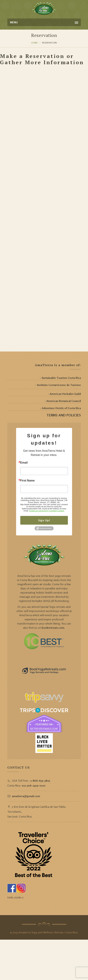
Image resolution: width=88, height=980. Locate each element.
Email (24, 463)
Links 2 (19, 897)
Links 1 (11, 897)
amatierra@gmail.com (26, 796)
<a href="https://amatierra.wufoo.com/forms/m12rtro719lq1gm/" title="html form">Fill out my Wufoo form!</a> (44, 208)
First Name (28, 481)
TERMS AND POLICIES (64, 415)
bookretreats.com (53, 628)
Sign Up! (44, 520)
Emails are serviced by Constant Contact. (47, 511)
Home (35, 43)
